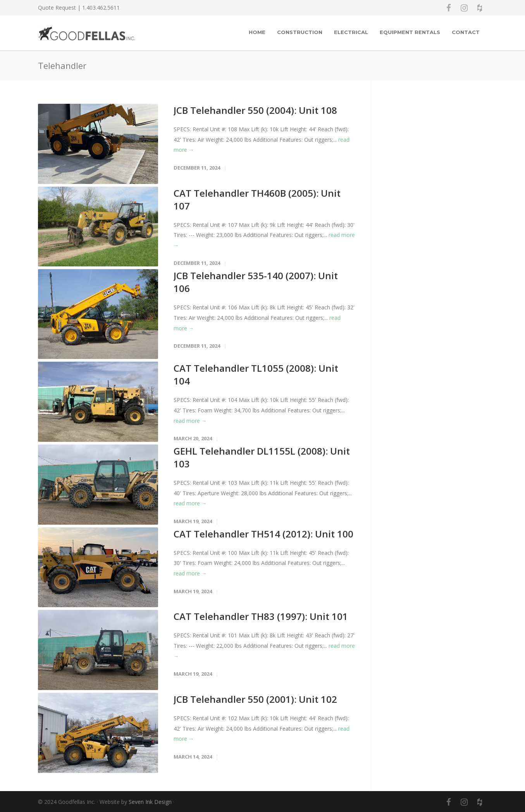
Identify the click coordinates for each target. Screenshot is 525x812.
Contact (466, 32)
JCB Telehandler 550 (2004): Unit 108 (255, 110)
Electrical (351, 32)
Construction (300, 32)
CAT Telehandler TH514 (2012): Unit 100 (263, 534)
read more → (190, 421)
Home (257, 32)
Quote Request (57, 8)
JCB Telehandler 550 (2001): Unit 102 (255, 699)
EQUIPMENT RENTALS (410, 32)
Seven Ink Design (150, 802)
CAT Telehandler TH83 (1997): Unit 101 (261, 616)
